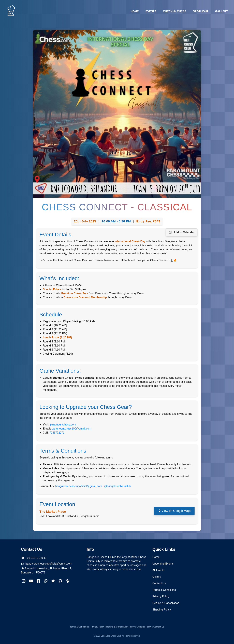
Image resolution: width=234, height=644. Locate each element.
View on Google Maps (176, 511)
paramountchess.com (63, 425)
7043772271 (57, 433)
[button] (68, 581)
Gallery (222, 11)
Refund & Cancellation (166, 603)
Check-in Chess (175, 11)
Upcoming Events (163, 564)
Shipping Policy (162, 610)
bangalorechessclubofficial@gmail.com (79, 486)
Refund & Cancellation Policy (120, 627)
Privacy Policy (161, 596)
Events (151, 11)
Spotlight (201, 11)
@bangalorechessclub (118, 486)
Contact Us (159, 583)
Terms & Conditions (164, 590)
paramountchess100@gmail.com (71, 429)
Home (136, 11)
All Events (158, 570)
